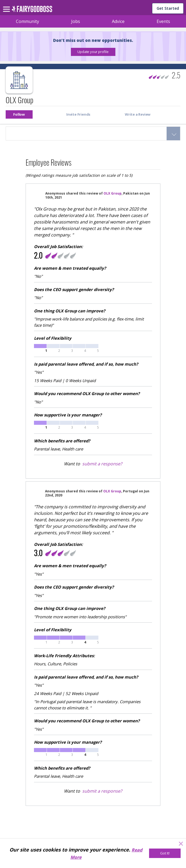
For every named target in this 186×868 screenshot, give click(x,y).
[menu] (7, 5)
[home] (32, 10)
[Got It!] (165, 853)
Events (163, 21)
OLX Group (113, 193)
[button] (93, 52)
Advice (118, 21)
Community (27, 21)
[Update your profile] (93, 52)
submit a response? (102, 464)
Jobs (76, 21)
